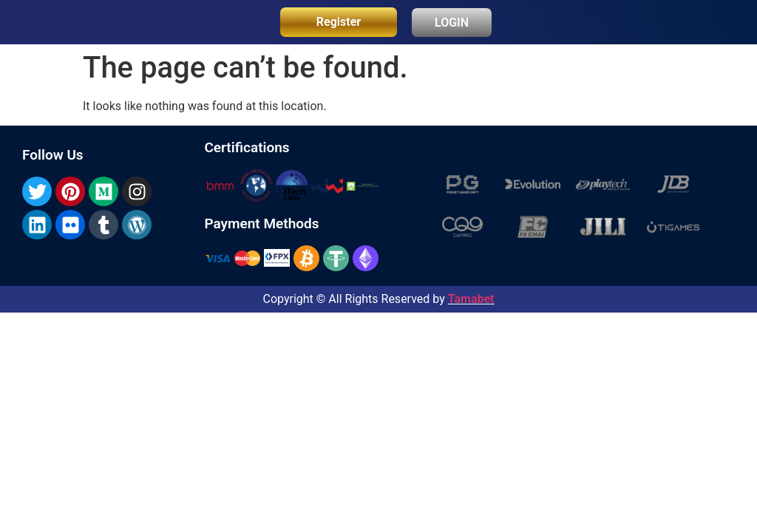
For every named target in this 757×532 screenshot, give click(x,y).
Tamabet (471, 299)
